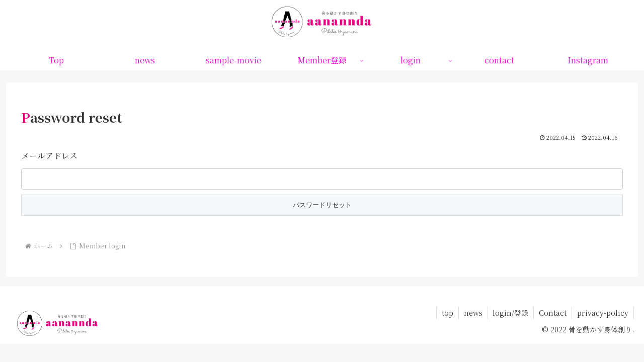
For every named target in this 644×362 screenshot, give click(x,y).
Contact (553, 313)
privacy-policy (603, 313)
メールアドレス (49, 156)
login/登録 (510, 313)
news (473, 313)
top (447, 313)
